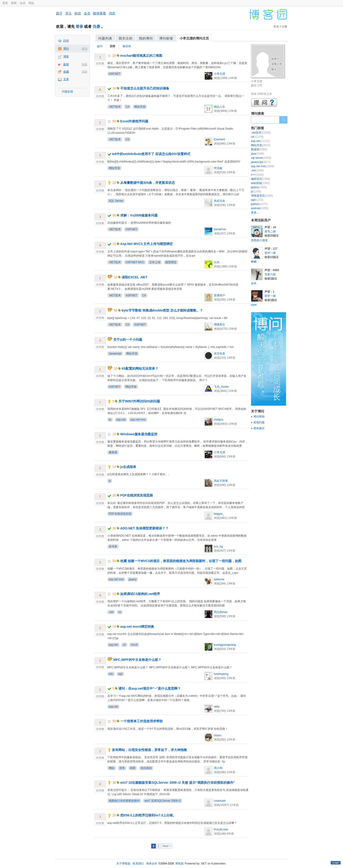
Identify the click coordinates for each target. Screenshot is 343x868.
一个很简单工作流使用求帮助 (141, 721)
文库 (66, 79)
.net (111, 612)
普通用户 (219, 295)
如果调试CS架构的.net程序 (140, 594)
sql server (261, 158)
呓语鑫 (218, 168)
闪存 (66, 41)
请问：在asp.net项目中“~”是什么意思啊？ (150, 688)
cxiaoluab (220, 801)
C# (127, 107)
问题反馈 (67, 92)
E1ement (219, 139)
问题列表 (105, 38)
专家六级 (270, 274)
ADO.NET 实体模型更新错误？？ (144, 528)
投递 (85, 64)
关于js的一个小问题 (128, 340)
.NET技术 (115, 107)
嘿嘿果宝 (219, 325)
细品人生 (219, 107)
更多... (255, 213)
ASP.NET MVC (135, 262)
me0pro (219, 420)
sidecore (219, 579)
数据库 (259, 149)
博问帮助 (259, 417)
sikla (217, 707)
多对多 (113, 546)
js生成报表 (128, 467)
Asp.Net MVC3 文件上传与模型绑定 (147, 244)
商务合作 (152, 864)
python (259, 204)
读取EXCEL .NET (134, 277)
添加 (85, 72)
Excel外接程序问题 (134, 121)
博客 (66, 57)
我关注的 (126, 38)
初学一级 (270, 253)
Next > (167, 846)
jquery (133, 579)
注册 (96, 27)
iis (110, 420)
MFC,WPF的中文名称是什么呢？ (137, 660)
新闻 (14, 3)
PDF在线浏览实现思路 (137, 495)
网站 (112, 768)
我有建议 (259, 428)
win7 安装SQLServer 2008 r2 (163, 801)
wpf (120, 674)
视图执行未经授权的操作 (124, 801)
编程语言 (261, 179)
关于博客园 (123, 864)
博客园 (179, 864)
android (260, 208)
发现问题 (259, 422)
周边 (31, 3)
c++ (257, 175)
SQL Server (116, 201)
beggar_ (219, 514)
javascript (261, 162)
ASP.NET (115, 74)
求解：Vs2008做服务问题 (139, 215)
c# (124, 645)
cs (120, 612)
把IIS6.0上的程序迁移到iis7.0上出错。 (148, 815)
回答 (113, 46)
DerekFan (220, 229)
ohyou (218, 735)
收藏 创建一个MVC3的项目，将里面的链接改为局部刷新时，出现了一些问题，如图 (181, 561)
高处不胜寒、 (222, 481)
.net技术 (261, 133)
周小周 (218, 768)
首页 (5, 3)
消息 (112, 13)
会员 (23, 3)
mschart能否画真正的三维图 (141, 56)
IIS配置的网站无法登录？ (140, 368)
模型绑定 (171, 262)
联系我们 (138, 864)
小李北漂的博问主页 (194, 38)
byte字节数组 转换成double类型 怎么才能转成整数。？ (162, 310)
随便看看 (99, 13)
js (110, 481)
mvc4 (134, 645)
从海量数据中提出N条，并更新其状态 (148, 183)
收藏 (66, 72)
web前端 (260, 183)
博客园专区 (262, 196)
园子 (59, 13)
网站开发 (140, 107)
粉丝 (78, 13)
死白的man (221, 612)
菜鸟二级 (270, 231)
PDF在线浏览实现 (120, 514)
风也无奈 (219, 201)
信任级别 (146, 768)
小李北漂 (219, 74)
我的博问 (146, 38)
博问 (66, 49)
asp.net (121, 420)
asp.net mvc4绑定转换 (137, 627)
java (258, 154)
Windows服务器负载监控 (139, 434)
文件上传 (155, 262)
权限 (133, 768)
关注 (68, 13)
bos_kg (218, 546)
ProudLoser (221, 829)
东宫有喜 (219, 354)
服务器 (113, 452)
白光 (217, 262)
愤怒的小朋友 (259, 240)
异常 (122, 768)
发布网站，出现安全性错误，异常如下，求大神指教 (149, 750)
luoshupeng (221, 674)
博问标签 (166, 38)
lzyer (254, 305)
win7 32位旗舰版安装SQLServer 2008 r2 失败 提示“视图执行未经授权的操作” (178, 783)
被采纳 (127, 46)
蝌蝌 (254, 262)
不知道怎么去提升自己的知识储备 (145, 88)
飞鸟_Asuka (221, 387)
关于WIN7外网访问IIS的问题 (139, 401)
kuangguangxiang (225, 645)
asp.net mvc (138, 420)
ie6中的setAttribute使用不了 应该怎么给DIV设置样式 (151, 154)
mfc (111, 674)
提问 (85, 49)
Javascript (115, 354)
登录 (79, 27)
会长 (254, 283)
